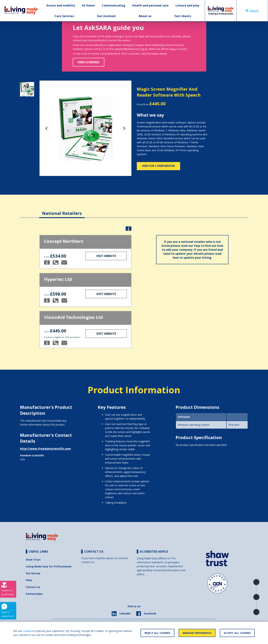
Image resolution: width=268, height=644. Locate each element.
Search (252, 11)
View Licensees (88, 62)
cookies (27, 631)
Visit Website (106, 256)
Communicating (114, 5)
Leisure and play (187, 5)
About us (145, 16)
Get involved (106, 16)
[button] (46, 128)
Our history (33, 573)
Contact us (33, 587)
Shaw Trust (33, 560)
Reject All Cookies (157, 633)
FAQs (29, 580)
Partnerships (34, 594)
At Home (88, 5)
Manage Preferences (197, 633)
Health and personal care (150, 5)
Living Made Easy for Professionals (49, 566)
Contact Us (88, 562)
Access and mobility (61, 5)
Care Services (64, 16)
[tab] (62, 210)
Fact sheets (183, 16)
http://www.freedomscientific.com (45, 449)
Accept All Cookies (237, 633)
